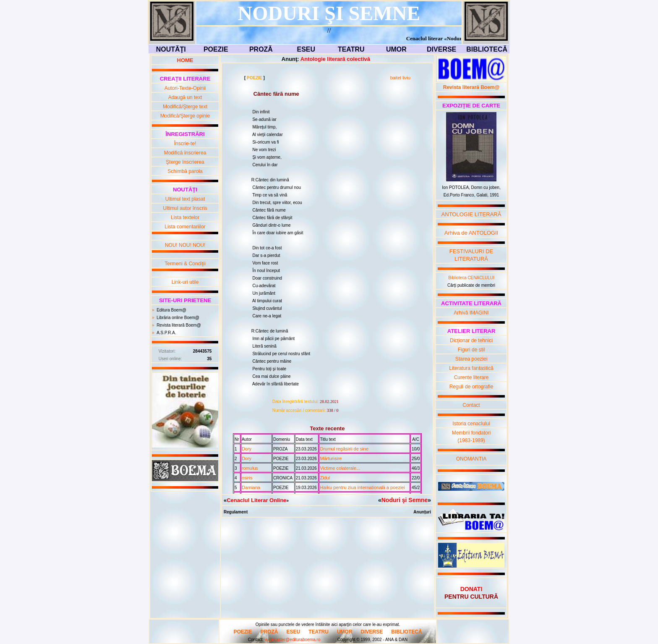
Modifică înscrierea (185, 153)
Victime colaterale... (340, 468)
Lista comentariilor (185, 227)
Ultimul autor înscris (185, 208)
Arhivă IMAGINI (471, 313)
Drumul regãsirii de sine (344, 449)
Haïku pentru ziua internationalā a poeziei (362, 487)
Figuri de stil (471, 350)
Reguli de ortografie (471, 387)
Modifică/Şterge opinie (185, 116)
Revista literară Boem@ (179, 325)
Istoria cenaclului (471, 424)
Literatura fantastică (471, 368)
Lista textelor (185, 217)
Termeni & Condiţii (185, 264)
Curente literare (471, 377)
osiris (247, 478)
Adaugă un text (185, 97)
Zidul (325, 478)
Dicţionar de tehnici (471, 340)
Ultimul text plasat (185, 199)
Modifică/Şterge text (185, 107)
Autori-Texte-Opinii (185, 88)
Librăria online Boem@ (178, 318)
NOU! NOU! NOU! (185, 245)
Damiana (251, 487)
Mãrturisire (331, 458)
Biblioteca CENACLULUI (471, 278)
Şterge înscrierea (185, 162)
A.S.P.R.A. (166, 333)
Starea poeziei (471, 359)
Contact (471, 405)
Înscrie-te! (185, 144)
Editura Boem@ (171, 310)
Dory (247, 449)
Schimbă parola (185, 171)
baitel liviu (400, 78)
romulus (250, 468)
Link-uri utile (185, 282)
